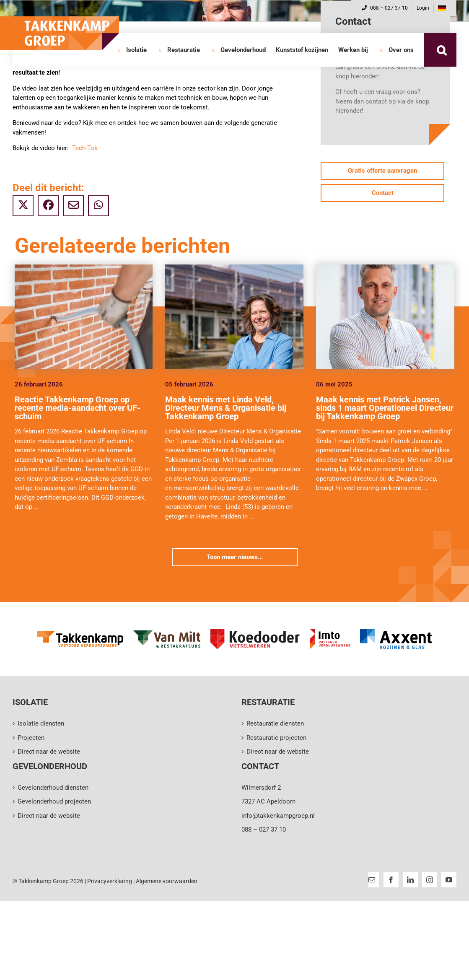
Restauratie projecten (276, 738)
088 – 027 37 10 (385, 8)
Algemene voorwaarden (167, 881)
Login (423, 8)
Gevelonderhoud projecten (54, 801)
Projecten (31, 738)
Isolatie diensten (41, 723)
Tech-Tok (85, 148)
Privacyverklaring (110, 881)
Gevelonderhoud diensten (53, 788)
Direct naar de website (49, 752)
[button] (441, 50)
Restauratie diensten (275, 723)
